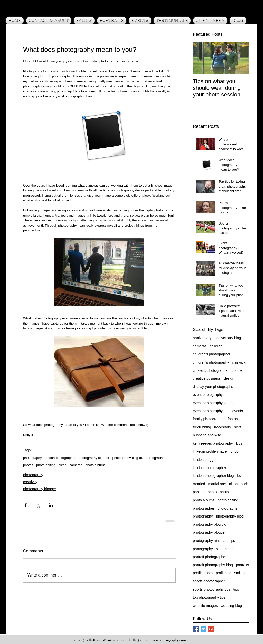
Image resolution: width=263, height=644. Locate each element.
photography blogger (94, 458)
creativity (30, 482)
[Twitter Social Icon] (204, 629)
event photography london (214, 403)
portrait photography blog (213, 565)
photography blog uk (128, 458)
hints (238, 427)
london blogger (205, 460)
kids (239, 443)
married (199, 484)
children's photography (211, 362)
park (244, 484)
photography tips (206, 549)
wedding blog (232, 606)
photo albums (95, 465)
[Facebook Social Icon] (196, 629)
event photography (208, 395)
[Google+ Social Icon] (211, 629)
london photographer (60, 458)
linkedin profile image (210, 451)
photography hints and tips (214, 541)
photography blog (230, 516)
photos (28, 465)
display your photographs (213, 387)
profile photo (203, 573)
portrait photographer (210, 557)
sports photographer (209, 581)
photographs (155, 458)
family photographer (209, 419)
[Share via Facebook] (26, 505)
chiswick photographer (211, 370)
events (238, 411)
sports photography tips (212, 589)
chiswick (239, 362)
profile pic (223, 573)
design (229, 378)
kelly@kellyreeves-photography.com (157, 640)
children (216, 346)
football (234, 419)
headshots (223, 427)
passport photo (205, 492)
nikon (63, 465)
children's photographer (212, 354)
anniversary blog (228, 338)
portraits (243, 565)
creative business (207, 378)
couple (237, 370)
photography (32, 458)
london (235, 451)
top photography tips (209, 597)
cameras (76, 465)
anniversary (202, 338)
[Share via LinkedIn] (51, 505)
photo (224, 492)
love (240, 476)
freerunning (202, 427)
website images (205, 606)
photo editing (46, 465)
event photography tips (211, 411)
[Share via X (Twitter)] (38, 505)
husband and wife (207, 435)
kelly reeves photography (213, 443)
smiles (239, 573)
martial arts (217, 484)
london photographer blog (213, 476)
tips (236, 589)
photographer (204, 508)
